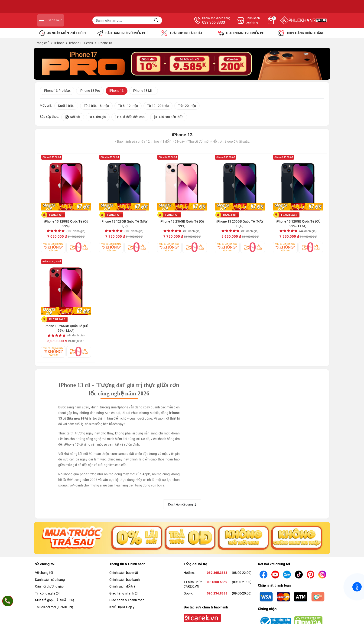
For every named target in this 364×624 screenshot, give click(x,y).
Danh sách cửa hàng (50, 581)
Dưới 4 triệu (66, 106)
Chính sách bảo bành (125, 581)
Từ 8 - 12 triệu (128, 106)
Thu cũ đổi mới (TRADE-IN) (54, 608)
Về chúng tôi (44, 574)
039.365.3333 (217, 574)
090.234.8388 (217, 595)
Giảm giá (98, 118)
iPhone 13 (117, 91)
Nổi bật (73, 118)
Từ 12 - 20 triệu (158, 106)
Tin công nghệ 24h (48, 595)
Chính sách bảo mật (124, 574)
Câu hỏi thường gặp (49, 588)
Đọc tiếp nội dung (182, 505)
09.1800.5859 (217, 583)
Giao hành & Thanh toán (127, 601)
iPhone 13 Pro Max (57, 91)
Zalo (357, 587)
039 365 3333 (264, 23)
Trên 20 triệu (187, 106)
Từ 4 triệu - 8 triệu (96, 106)
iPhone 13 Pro (90, 91)
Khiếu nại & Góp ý (122, 608)
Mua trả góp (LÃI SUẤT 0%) (55, 601)
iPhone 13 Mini (144, 91)
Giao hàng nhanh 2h (124, 595)
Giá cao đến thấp (169, 118)
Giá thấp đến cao (130, 118)
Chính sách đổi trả (122, 588)
